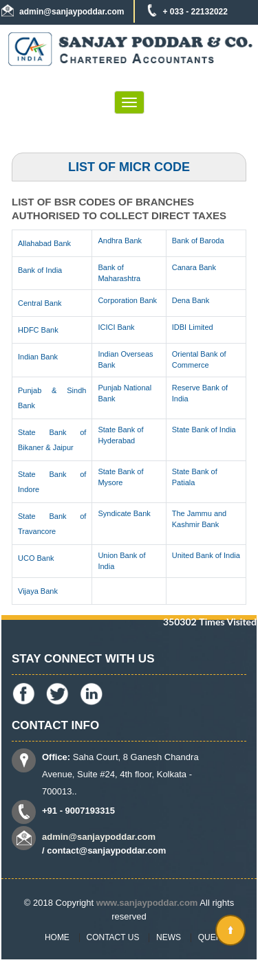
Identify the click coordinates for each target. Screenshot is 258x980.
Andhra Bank (120, 241)
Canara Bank (194, 267)
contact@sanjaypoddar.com (106, 850)
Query (213, 937)
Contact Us (113, 937)
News (169, 937)
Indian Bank (38, 357)
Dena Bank (191, 300)
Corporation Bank (127, 300)
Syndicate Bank (124, 513)
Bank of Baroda (198, 241)
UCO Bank (36, 558)
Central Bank (40, 303)
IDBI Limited (193, 327)
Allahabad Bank (44, 243)
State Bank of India (204, 430)
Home (57, 937)
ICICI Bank (116, 327)
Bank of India (40, 270)
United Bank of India (206, 555)
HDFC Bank (38, 330)
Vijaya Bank (38, 591)
